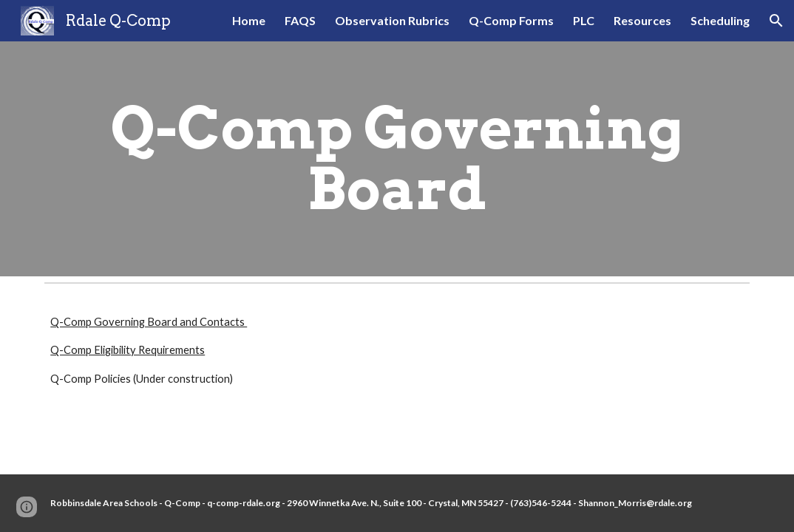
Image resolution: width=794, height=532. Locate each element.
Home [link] (249, 20)
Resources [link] (642, 20)
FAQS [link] (300, 20)
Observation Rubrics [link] (392, 20)
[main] (397, 159)
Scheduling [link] (720, 20)
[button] (776, 21)
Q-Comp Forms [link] (511, 20)
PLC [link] (584, 20)
